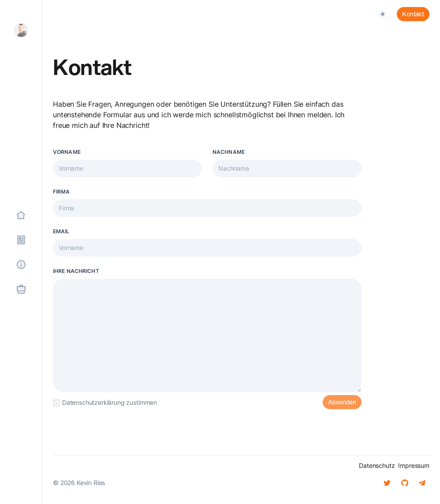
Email (61, 231)
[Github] (405, 483)
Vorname (67, 152)
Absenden (342, 402)
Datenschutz (377, 465)
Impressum (414, 465)
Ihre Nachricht (76, 271)
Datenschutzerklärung (93, 402)
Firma (62, 192)
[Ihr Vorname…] (127, 168)
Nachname (229, 152)
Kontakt (413, 14)
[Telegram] (422, 483)
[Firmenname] (207, 208)
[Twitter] (387, 483)
